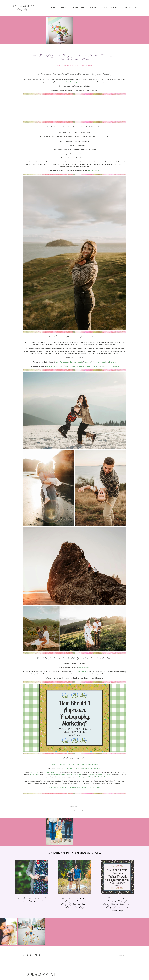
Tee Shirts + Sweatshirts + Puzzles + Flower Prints (73, 768)
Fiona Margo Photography (70, 82)
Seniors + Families (79, 8)
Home (53, 8)
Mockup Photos (96, 768)
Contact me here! (84, 668)
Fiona (29, 342)
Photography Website (100, 362)
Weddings (94, 8)
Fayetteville (35, 772)
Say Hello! (126, 8)
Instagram (113, 362)
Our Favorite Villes (101, 777)
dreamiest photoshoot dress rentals (99, 775)
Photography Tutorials (65, 66)
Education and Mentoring (87, 82)
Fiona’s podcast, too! (94, 171)
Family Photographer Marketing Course (106, 366)
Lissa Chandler (51, 772)
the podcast (82, 672)
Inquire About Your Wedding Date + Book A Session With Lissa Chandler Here (74, 788)
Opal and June (34, 775)
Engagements (63, 764)
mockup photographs (58, 775)
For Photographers (110, 8)
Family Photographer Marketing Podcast (69, 362)
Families (78, 764)
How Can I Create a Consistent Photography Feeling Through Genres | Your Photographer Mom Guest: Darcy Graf (117, 886)
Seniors (71, 764)
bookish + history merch (73, 775)
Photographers (93, 764)
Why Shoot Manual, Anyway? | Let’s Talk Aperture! (32, 886)
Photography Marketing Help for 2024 (78, 366)
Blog (137, 8)
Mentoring (87, 362)
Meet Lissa (64, 8)
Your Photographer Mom (84, 66)
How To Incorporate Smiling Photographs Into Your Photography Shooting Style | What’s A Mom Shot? (75, 886)
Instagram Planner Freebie (55, 366)
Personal (84, 764)
